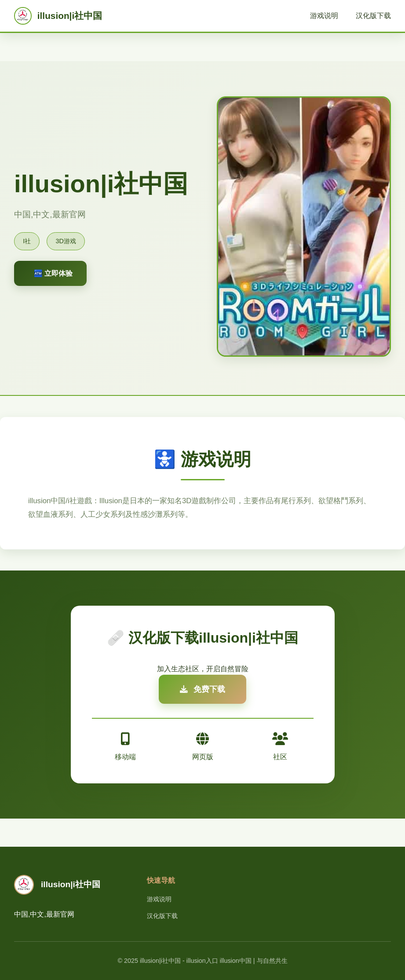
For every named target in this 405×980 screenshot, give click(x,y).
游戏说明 (324, 16)
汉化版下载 (373, 16)
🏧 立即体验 (53, 273)
